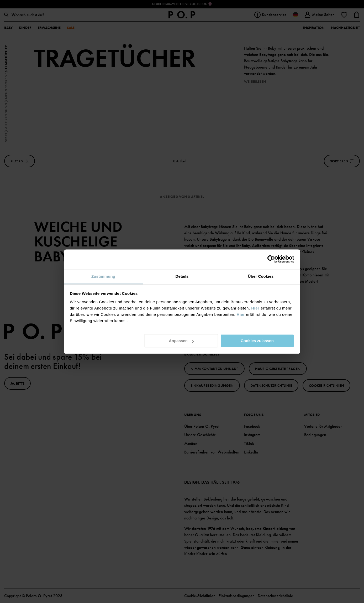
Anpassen (181, 341)
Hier (255, 308)
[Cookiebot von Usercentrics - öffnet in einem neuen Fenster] (271, 259)
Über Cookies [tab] (261, 276)
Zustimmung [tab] (103, 276)
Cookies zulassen (257, 341)
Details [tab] (182, 276)
